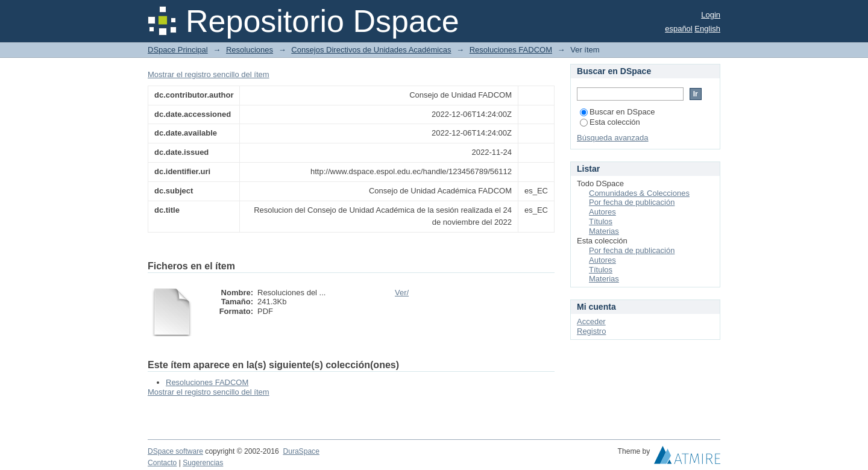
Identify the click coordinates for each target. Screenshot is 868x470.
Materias (604, 231)
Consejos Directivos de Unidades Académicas (371, 50)
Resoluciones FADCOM (511, 50)
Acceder (591, 321)
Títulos (601, 221)
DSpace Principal (178, 50)
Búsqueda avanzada (613, 138)
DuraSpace (301, 451)
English (707, 29)
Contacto (162, 463)
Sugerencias (203, 463)
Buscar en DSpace (617, 112)
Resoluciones (250, 50)
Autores (602, 212)
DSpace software (175, 451)
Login (711, 15)
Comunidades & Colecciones (639, 193)
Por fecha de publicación (632, 202)
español (679, 29)
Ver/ (402, 293)
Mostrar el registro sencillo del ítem (209, 74)
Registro (591, 331)
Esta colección (610, 122)
